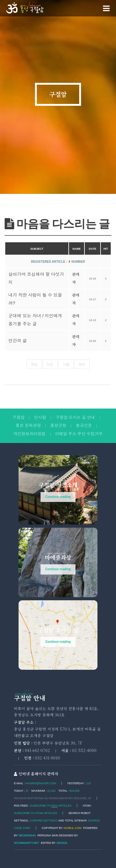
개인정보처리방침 (29, 434)
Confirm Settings (44, 821)
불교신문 (84, 425)
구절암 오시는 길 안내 (75, 417)
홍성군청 (58, 425)
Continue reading (58, 497)
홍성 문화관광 (28, 425)
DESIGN (62, 843)
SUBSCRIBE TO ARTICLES (51, 806)
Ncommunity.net (26, 843)
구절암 (58, 94)
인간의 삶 (18, 341)
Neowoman (27, 835)
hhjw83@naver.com (41, 783)
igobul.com (73, 828)
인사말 (40, 417)
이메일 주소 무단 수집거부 (79, 434)
